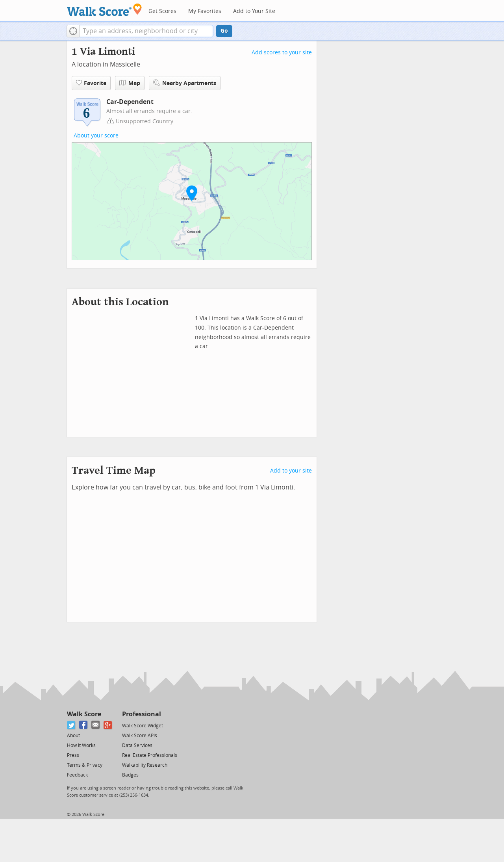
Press (73, 755)
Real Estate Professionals (150, 755)
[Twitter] (71, 725)
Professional (142, 714)
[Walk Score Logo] (105, 10)
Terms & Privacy (85, 765)
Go (224, 31)
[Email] (96, 725)
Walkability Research (145, 765)
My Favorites (205, 11)
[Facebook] (84, 725)
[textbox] (146, 31)
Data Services (137, 745)
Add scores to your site (282, 53)
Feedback (77, 775)
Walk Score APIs (140, 736)
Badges (130, 775)
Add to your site (291, 471)
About (73, 736)
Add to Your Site (254, 11)
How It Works (81, 745)
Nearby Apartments (185, 83)
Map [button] (130, 83)
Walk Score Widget (143, 726)
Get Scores (162, 11)
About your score (96, 136)
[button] (73, 31)
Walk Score (84, 714)
